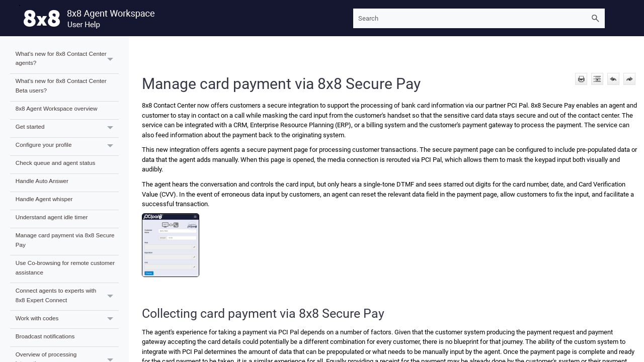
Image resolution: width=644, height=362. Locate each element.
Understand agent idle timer (52, 217)
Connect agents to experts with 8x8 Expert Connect (67, 297)
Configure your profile (67, 147)
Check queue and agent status (56, 163)
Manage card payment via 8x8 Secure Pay (65, 240)
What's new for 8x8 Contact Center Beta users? (61, 85)
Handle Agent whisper (44, 199)
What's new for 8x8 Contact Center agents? (67, 60)
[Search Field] (479, 18)
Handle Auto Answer (42, 181)
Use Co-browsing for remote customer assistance (65, 267)
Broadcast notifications (45, 336)
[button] (596, 18)
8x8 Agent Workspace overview (57, 108)
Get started (67, 128)
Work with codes (67, 320)
